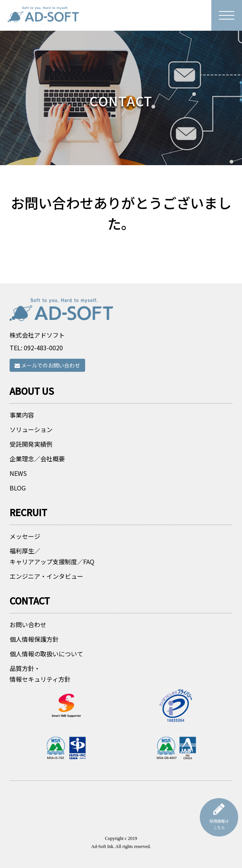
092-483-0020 (43, 348)
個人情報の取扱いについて (46, 654)
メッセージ (25, 536)
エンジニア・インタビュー (46, 576)
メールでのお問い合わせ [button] (47, 365)
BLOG (18, 488)
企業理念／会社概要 (37, 459)
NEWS (18, 473)
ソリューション (31, 429)
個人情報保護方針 (34, 639)
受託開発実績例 (31, 444)
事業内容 (22, 415)
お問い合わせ (28, 624)
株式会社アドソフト (37, 335)
